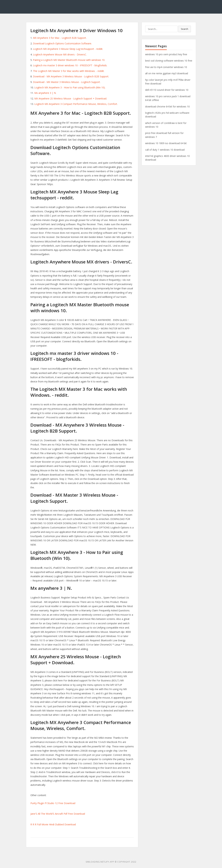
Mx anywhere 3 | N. (45, 93)
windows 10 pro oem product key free (166, 54)
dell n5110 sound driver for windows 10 (167, 90)
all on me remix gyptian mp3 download (167, 73)
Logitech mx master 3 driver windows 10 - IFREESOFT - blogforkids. (70, 65)
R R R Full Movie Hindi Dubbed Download (53, 824)
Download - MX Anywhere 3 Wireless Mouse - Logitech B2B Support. (71, 76)
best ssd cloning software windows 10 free (169, 61)
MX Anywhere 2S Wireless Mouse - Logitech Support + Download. (71, 98)
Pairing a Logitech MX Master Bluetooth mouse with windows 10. (69, 60)
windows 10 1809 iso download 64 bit (166, 143)
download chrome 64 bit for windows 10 (167, 106)
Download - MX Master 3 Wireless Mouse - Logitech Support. (67, 82)
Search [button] (185, 29)
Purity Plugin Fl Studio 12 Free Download (53, 803)
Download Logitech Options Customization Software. (62, 43)
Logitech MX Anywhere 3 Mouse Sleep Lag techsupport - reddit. (68, 49)
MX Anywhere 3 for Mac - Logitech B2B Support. (60, 38)
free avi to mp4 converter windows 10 (166, 67)
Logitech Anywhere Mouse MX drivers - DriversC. (60, 54)
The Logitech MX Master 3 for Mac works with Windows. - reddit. (69, 71)
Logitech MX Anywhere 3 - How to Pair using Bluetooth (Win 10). (70, 87)
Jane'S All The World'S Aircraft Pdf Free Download (58, 814)
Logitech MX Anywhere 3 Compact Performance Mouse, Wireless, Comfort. (76, 104)
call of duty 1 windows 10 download (165, 150)
